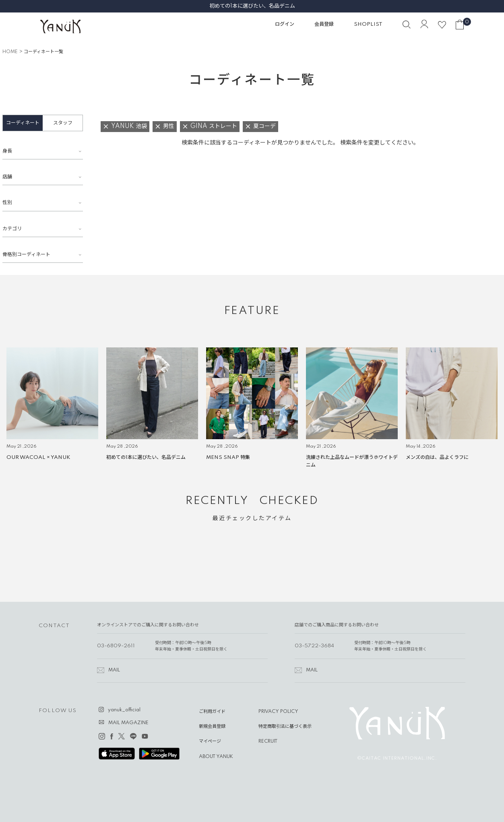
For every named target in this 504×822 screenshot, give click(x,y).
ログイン (285, 24)
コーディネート (23, 123)
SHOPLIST (368, 24)
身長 (7, 151)
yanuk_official (124, 710)
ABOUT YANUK (216, 757)
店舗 (7, 177)
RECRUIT (268, 741)
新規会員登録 (212, 727)
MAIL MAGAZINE (128, 723)
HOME (10, 52)
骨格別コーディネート (26, 255)
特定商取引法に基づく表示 (285, 727)
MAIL (114, 670)
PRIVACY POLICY (278, 712)
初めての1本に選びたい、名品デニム (252, 6)
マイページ (210, 741)
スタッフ (63, 123)
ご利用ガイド (212, 712)
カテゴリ (12, 229)
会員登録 (324, 24)
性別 (7, 203)
